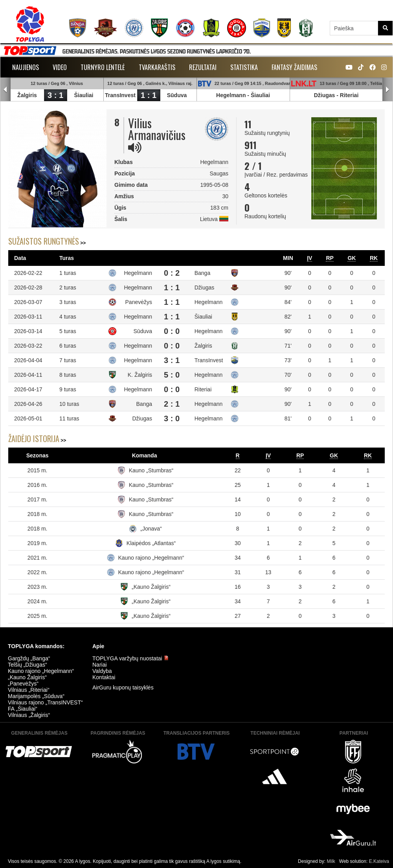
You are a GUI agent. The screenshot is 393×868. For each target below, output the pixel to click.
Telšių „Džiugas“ (28, 665)
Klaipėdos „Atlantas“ (151, 543)
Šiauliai (84, 95)
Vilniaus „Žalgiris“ (29, 715)
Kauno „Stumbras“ (151, 470)
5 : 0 (172, 375)
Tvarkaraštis (157, 67)
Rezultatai (203, 67)
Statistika (244, 67)
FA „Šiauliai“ (23, 709)
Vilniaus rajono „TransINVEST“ (45, 702)
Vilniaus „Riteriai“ (29, 690)
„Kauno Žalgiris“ (151, 587)
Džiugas (325, 95)
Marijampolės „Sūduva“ (36, 696)
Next (387, 90)
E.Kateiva (379, 861)
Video (60, 67)
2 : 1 (172, 404)
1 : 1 (149, 95)
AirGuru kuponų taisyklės (123, 687)
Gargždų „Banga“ (29, 658)
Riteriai (349, 95)
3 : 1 (55, 95)
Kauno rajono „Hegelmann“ (151, 558)
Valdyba (102, 671)
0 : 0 (172, 331)
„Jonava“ (151, 529)
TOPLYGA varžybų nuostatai (130, 658)
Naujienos (26, 67)
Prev (6, 90)
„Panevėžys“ (23, 684)
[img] (135, 147)
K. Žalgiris (140, 375)
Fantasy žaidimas (294, 67)
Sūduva (177, 95)
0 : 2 (172, 273)
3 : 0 (172, 418)
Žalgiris (27, 95)
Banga (202, 273)
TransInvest (120, 95)
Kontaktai (104, 677)
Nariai (100, 665)
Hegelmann (231, 95)
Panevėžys (139, 302)
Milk (331, 861)
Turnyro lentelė (103, 67)
